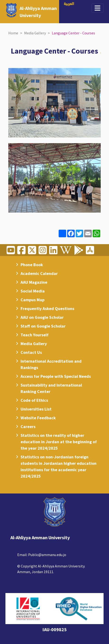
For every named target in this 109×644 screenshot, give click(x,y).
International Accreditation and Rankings (51, 364)
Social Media (33, 291)
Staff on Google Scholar (43, 326)
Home (13, 33)
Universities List (36, 409)
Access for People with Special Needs (56, 376)
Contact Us (31, 352)
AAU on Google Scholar (42, 317)
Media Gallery (35, 33)
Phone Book (32, 265)
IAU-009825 (54, 629)
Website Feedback (38, 418)
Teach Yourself (35, 335)
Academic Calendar (39, 273)
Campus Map (33, 300)
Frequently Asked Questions (47, 308)
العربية (69, 4)
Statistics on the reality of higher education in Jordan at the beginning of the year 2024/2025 (59, 442)
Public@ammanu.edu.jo (47, 555)
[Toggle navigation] (98, 8)
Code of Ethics (34, 400)
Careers (28, 427)
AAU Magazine (34, 282)
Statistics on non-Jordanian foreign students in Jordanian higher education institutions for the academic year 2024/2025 (59, 466)
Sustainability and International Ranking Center (51, 388)
